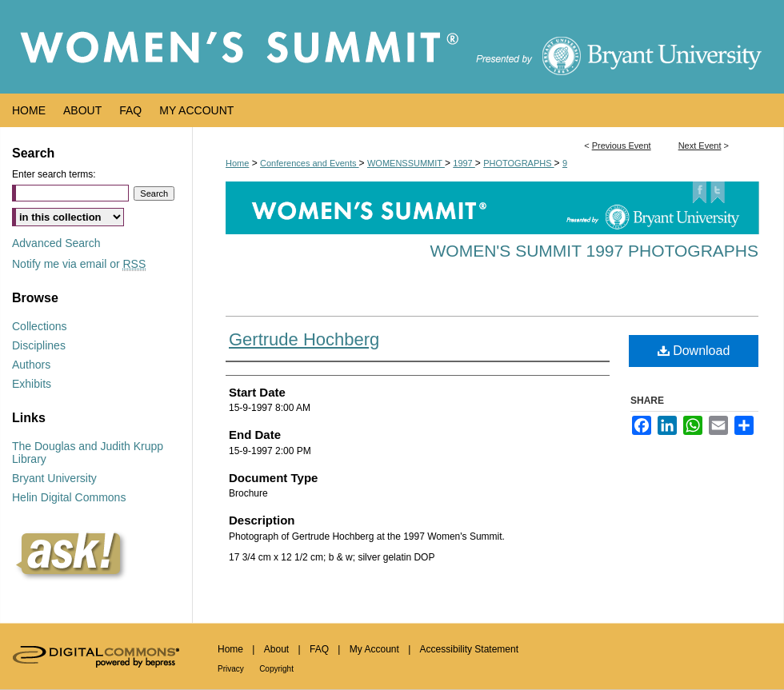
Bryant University (54, 478)
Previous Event (622, 146)
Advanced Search (56, 243)
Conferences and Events (310, 163)
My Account (374, 649)
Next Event (700, 146)
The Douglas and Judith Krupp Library (88, 453)
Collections (39, 326)
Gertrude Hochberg (304, 339)
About (276, 649)
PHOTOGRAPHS (518, 163)
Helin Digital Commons (69, 497)
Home (237, 163)
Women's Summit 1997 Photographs (594, 251)
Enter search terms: (54, 174)
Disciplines (39, 345)
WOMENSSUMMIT (406, 163)
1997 (464, 163)
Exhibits (32, 384)
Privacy (231, 669)
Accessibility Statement (469, 649)
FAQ (319, 649)
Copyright (276, 669)
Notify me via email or (79, 264)
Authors (31, 365)
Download (694, 351)
